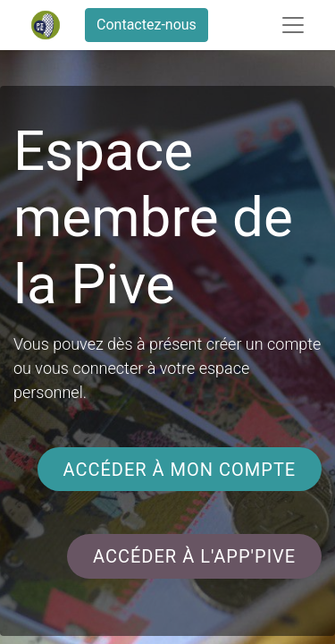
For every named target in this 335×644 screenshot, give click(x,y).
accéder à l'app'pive (194, 556)
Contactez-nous (147, 25)
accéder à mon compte (179, 470)
